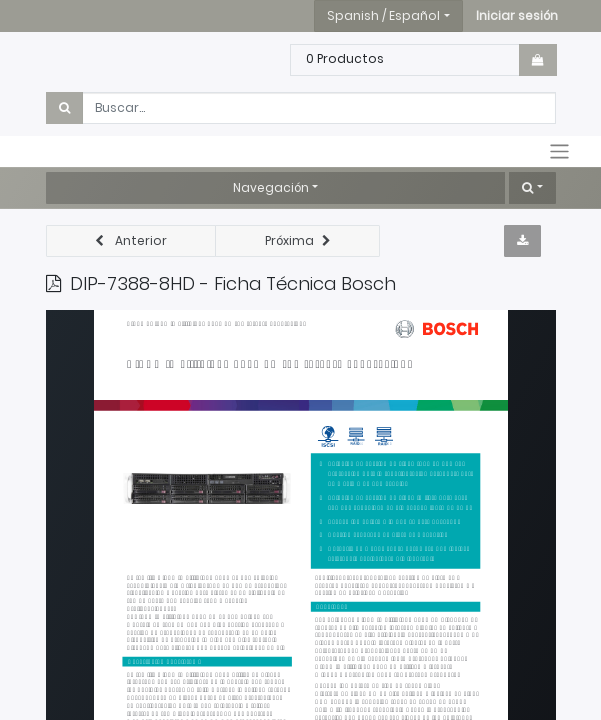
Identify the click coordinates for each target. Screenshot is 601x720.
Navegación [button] (271, 187)
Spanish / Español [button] (383, 15)
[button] (517, 16)
